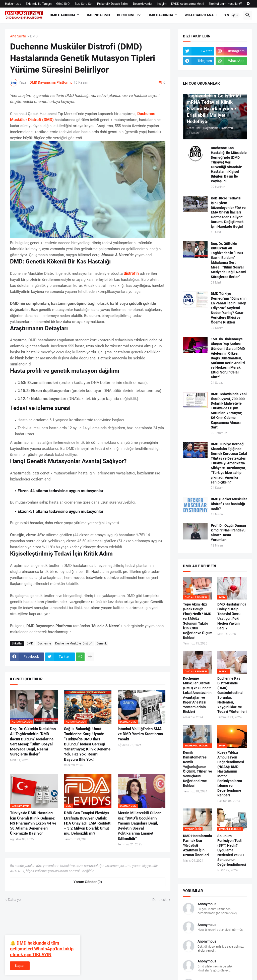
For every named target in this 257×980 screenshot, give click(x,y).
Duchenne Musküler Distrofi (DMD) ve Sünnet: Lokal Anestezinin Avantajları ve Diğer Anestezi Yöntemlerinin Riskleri (197, 695)
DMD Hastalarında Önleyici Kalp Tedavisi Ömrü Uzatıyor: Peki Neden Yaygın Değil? (232, 616)
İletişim (162, 4)
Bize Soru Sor (84, 4)
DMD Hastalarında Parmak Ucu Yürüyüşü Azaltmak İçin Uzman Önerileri (198, 845)
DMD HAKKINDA (62, 15)
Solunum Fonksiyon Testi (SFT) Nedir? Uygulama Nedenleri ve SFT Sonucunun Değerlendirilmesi (232, 850)
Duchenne (44, 643)
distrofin (131, 273)
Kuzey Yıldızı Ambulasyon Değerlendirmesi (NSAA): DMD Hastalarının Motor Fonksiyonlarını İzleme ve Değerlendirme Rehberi (231, 774)
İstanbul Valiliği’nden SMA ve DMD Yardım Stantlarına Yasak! (140, 734)
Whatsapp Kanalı (201, 15)
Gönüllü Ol (63, 4)
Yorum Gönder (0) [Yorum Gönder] (88, 882)
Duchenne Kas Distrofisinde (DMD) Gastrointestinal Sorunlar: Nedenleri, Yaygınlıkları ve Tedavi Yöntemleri (232, 695)
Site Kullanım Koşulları (224, 4)
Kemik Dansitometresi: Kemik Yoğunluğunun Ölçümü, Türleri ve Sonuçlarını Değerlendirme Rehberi (198, 769)
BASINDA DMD (98, 15)
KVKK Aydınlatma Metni (188, 4)
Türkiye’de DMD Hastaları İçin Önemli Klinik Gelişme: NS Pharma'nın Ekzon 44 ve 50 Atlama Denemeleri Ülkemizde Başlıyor (33, 823)
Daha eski (160, 900)
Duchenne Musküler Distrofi (74, 643)
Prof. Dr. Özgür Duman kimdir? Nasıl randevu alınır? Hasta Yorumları (228, 533)
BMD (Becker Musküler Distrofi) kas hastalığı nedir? (229, 504)
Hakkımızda (13, 4)
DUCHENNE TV (129, 15)
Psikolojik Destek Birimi (113, 4)
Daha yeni (16, 900)
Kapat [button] (20, 966)
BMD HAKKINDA (160, 15)
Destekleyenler (143, 4)
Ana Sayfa (18, 36)
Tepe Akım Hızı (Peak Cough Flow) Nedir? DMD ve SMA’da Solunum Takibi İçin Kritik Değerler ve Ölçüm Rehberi (198, 621)
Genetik (102, 643)
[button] (235, 15)
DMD (34, 36)
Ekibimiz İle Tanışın (39, 4)
